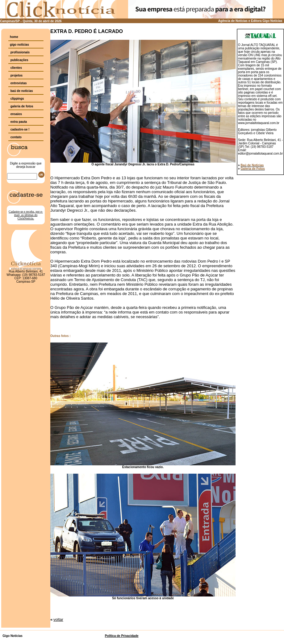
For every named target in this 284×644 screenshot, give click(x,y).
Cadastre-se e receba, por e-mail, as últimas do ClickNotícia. (26, 215)
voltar (58, 619)
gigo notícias (19, 45)
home (14, 37)
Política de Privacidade (122, 636)
